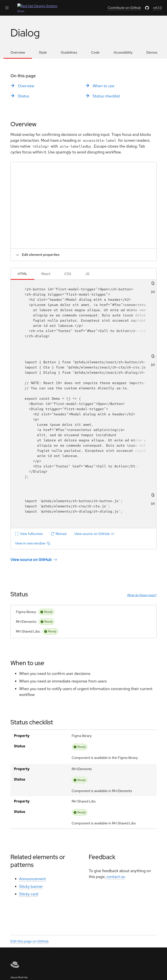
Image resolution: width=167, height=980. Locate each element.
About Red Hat (19, 977)
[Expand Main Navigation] (7, 8)
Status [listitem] (23, 96)
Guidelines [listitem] (69, 52)
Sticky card (29, 894)
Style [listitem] (43, 52)
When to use (27, 663)
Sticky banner (31, 886)
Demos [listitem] (152, 52)
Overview (23, 124)
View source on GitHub (31, 560)
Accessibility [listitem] (123, 52)
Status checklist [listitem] (106, 96)
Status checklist (32, 722)
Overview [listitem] (18, 52)
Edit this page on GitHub (30, 941)
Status (19, 594)
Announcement (33, 879)
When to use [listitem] (104, 86)
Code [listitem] (95, 52)
